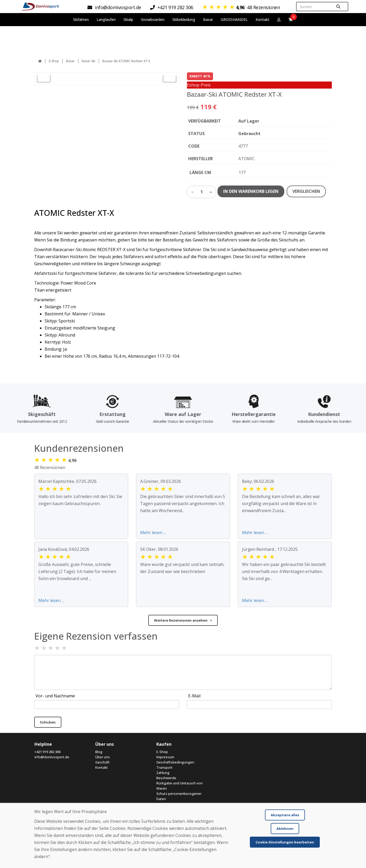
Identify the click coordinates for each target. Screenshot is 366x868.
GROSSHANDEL (234, 19)
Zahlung (163, 773)
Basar (70, 61)
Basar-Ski (88, 61)
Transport (164, 767)
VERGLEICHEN (306, 191)
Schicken (48, 722)
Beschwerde (166, 778)
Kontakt (262, 19)
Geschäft (102, 762)
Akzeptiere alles (285, 815)
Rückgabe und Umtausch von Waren (179, 786)
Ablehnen (285, 829)
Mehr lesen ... (153, 533)
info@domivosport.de (52, 757)
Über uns (103, 757)
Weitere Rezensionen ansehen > (183, 620)
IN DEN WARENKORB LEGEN (251, 191)
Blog (99, 752)
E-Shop (54, 61)
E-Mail (194, 696)
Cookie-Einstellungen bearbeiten (285, 842)
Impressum (165, 757)
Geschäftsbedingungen (175, 762)
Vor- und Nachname (55, 696)
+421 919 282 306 (48, 752)
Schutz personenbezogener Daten (179, 796)
